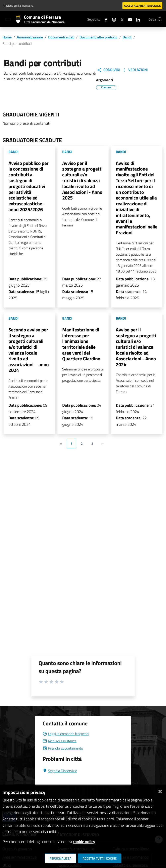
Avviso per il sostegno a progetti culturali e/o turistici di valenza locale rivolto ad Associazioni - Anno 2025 (82, 180)
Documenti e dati (61, 37)
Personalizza (61, 858)
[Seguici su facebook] (104, 19)
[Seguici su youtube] (128, 19)
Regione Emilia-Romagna (18, 6)
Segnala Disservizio (60, 771)
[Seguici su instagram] (112, 19)
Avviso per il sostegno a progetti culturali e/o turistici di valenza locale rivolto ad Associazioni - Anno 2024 (136, 347)
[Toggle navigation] (8, 19)
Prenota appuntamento (63, 748)
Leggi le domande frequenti (66, 734)
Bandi (127, 37)
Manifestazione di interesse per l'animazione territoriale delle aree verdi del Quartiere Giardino (81, 344)
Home (7, 37)
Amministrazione (30, 37)
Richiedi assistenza (60, 741)
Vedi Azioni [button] (135, 70)
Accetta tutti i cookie (100, 858)
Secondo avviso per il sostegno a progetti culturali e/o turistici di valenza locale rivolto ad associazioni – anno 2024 (29, 350)
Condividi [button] (109, 70)
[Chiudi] (160, 791)
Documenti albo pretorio (98, 37)
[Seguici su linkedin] (136, 19)
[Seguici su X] (120, 19)
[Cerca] (160, 19)
